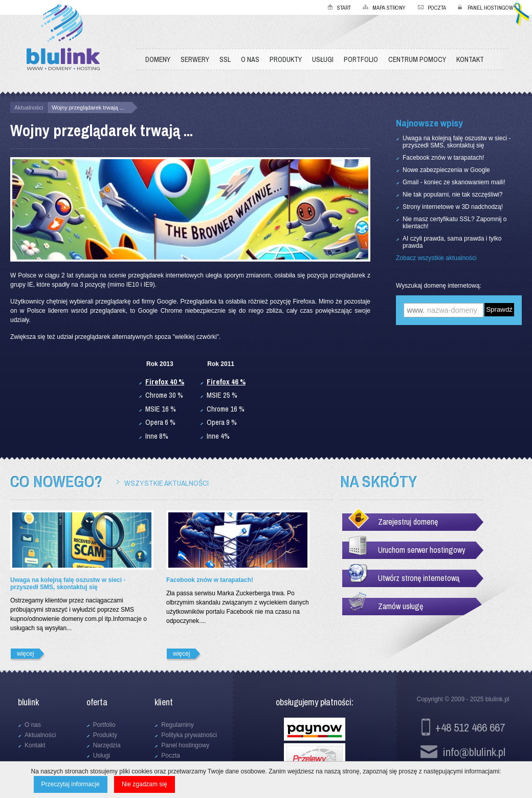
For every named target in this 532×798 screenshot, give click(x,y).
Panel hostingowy (492, 8)
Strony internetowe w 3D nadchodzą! (453, 207)
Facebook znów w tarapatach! (443, 158)
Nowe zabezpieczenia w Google (446, 170)
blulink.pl (497, 699)
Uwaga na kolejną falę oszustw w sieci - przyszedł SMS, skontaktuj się (457, 142)
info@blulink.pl (474, 752)
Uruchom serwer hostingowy (422, 550)
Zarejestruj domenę (408, 522)
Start (344, 8)
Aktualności (29, 107)
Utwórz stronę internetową (419, 578)
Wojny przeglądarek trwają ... (88, 107)
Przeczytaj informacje (71, 784)
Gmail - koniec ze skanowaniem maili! (454, 182)
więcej (25, 654)
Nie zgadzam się (145, 784)
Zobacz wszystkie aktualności (436, 258)
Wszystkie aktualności (167, 483)
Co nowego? (56, 482)
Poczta (437, 8)
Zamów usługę (401, 606)
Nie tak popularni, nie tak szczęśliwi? (452, 195)
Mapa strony (389, 8)
